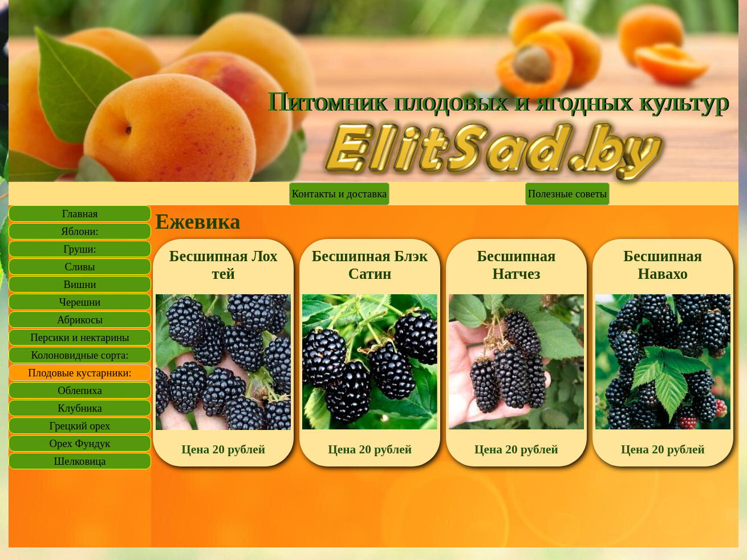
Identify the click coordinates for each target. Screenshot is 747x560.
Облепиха (80, 390)
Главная (80, 214)
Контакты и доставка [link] (339, 194)
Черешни (80, 302)
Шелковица (80, 461)
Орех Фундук (80, 443)
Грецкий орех (80, 426)
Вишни (80, 284)
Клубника (80, 408)
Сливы (80, 267)
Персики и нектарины (80, 337)
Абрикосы (80, 320)
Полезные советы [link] (567, 194)
